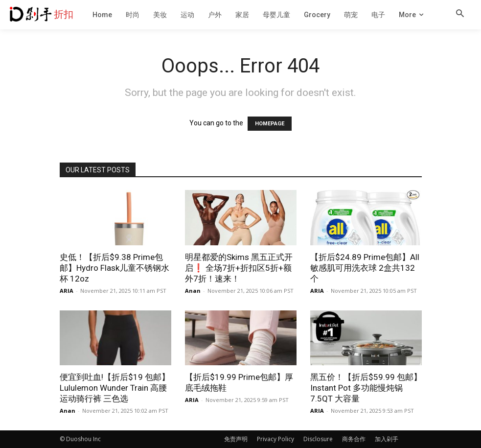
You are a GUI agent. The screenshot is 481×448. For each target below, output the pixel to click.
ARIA (67, 291)
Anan (193, 291)
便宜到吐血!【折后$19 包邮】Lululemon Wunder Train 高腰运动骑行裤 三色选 (115, 388)
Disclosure (318, 439)
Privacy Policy (275, 439)
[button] (460, 14)
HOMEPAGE (270, 124)
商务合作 (354, 439)
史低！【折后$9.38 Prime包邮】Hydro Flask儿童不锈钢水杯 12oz (115, 268)
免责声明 (236, 439)
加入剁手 (387, 439)
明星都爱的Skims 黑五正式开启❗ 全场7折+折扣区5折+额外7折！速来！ (239, 268)
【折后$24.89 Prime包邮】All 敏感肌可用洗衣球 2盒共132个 (365, 268)
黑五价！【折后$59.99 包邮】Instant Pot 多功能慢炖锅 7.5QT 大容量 (366, 388)
